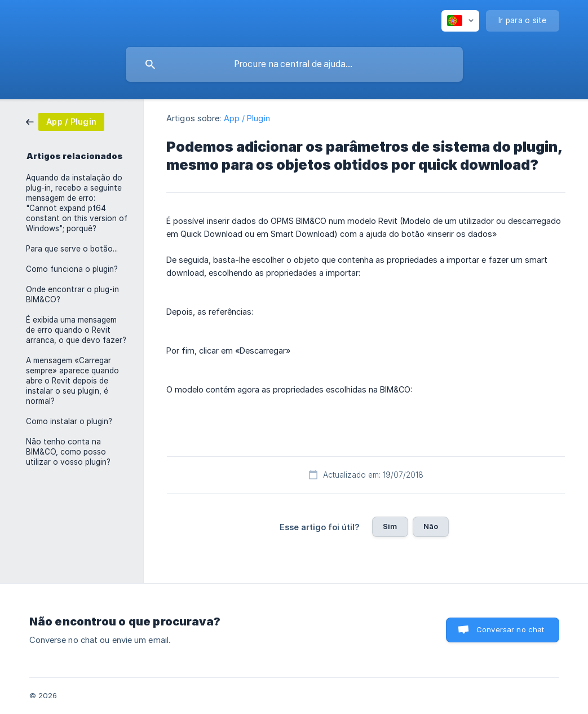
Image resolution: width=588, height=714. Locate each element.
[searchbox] (294, 64)
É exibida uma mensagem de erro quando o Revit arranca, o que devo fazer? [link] (76, 330)
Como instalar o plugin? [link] (69, 421)
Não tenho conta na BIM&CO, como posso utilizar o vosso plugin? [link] (68, 452)
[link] (65, 121)
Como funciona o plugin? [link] (72, 269)
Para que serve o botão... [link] (72, 249)
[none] (460, 21)
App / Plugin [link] (247, 118)
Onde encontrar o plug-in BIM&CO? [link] (72, 294)
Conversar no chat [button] (510, 629)
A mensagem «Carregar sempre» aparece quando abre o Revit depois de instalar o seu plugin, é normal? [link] (72, 381)
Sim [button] (390, 526)
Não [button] (431, 526)
